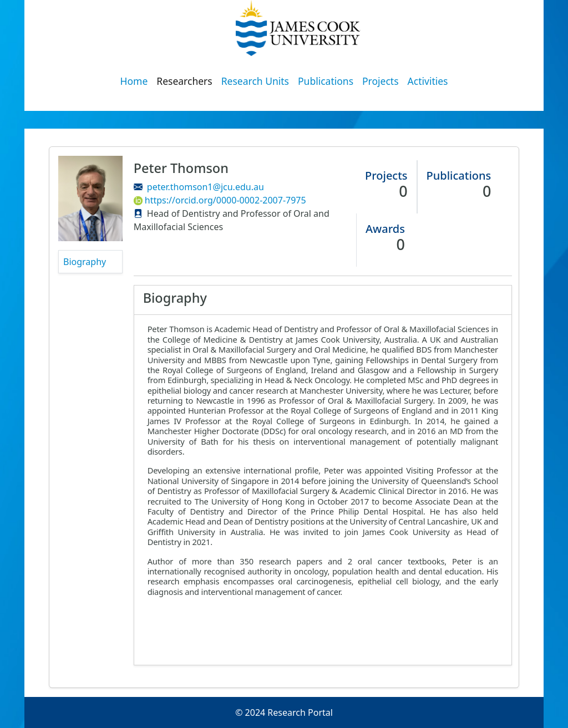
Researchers (184, 81)
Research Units (255, 81)
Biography (85, 262)
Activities (428, 81)
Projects (381, 81)
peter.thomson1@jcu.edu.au (206, 187)
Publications (326, 81)
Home (134, 81)
